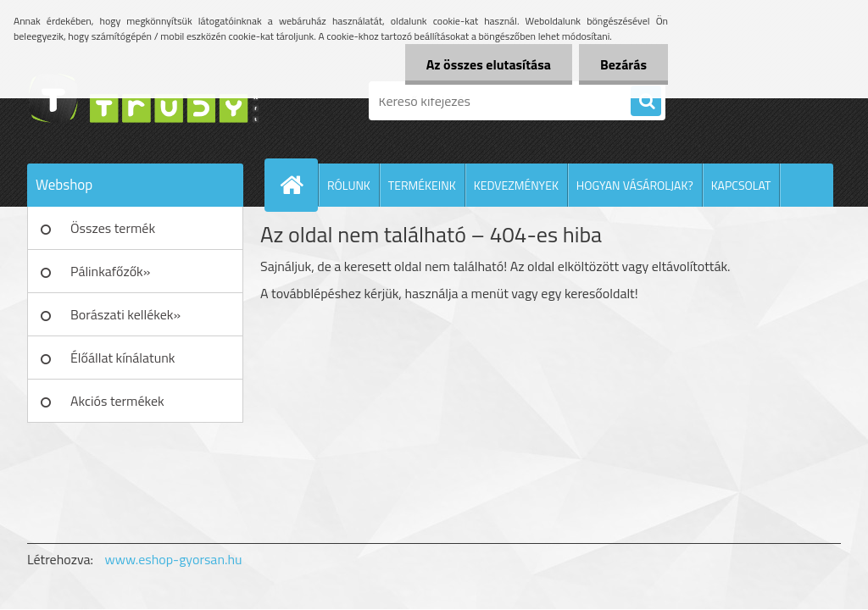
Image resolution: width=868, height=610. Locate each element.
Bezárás (623, 64)
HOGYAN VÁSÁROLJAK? (635, 185)
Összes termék (113, 228)
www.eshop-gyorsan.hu (174, 559)
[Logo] (144, 101)
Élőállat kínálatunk (122, 358)
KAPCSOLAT (741, 185)
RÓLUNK (349, 185)
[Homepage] (298, 185)
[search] (646, 102)
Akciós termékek (117, 401)
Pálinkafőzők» (110, 271)
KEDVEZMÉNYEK (516, 185)
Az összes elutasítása (489, 64)
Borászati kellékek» (125, 314)
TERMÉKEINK (422, 185)
